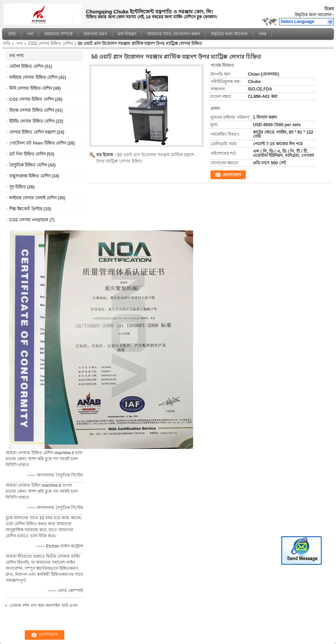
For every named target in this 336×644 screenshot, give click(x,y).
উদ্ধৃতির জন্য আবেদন (313, 15)
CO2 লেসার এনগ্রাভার (29, 220)
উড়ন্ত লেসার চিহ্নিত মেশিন (32, 110)
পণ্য (30, 34)
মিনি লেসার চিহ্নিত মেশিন (31, 88)
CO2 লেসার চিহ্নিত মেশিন (51, 43)
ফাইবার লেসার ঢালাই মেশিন (33, 198)
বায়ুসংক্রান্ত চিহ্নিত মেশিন (30, 176)
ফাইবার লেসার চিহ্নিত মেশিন (33, 77)
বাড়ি (12, 34)
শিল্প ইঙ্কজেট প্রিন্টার (26, 209)
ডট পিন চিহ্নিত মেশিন (27, 154)
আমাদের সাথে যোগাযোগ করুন (173, 34)
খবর (262, 34)
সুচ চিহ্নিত (18, 187)
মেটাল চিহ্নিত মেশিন (26, 66)
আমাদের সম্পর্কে (58, 34)
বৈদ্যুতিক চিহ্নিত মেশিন (28, 165)
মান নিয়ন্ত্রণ (127, 34)
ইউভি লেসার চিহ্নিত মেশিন (32, 121)
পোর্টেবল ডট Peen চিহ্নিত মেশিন (38, 143)
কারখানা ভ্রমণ (95, 34)
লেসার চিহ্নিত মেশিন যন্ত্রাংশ (32, 132)
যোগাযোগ (232, 175)
